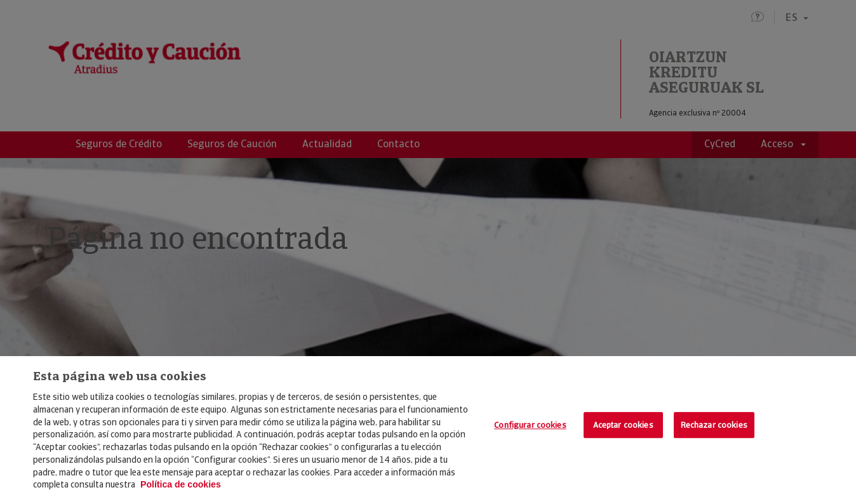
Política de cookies (181, 484)
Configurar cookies (530, 425)
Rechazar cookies (714, 425)
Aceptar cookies (623, 425)
